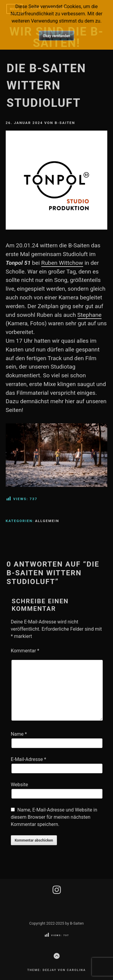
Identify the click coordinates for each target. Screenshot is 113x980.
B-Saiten (65, 123)
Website (19, 785)
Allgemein (47, 521)
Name (19, 734)
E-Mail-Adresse (28, 759)
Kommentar (25, 651)
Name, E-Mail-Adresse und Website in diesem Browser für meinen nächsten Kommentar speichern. (54, 817)
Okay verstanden (56, 36)
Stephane (89, 315)
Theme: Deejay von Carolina (56, 970)
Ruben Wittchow (62, 263)
